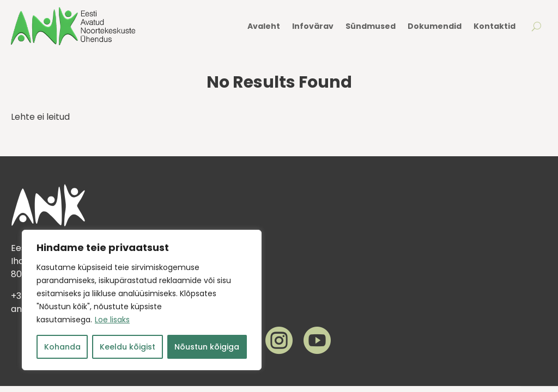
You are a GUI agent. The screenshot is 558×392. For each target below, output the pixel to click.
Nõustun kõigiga (207, 347)
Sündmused (371, 26)
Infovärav (313, 26)
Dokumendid (435, 26)
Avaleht (264, 26)
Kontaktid (495, 26)
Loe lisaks (112, 320)
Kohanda (62, 347)
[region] (142, 300)
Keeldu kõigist (128, 347)
